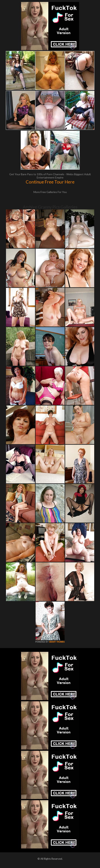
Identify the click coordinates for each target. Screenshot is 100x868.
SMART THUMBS (57, 642)
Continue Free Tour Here (50, 182)
